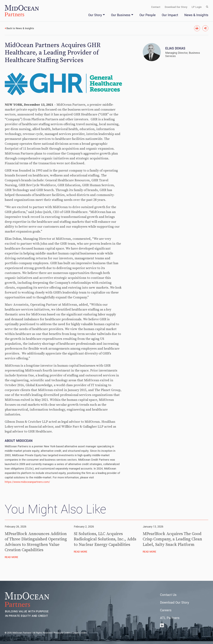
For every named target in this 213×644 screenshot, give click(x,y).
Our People (148, 15)
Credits (83, 633)
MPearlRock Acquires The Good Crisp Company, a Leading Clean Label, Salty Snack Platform (172, 539)
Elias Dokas (175, 48)
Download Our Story (176, 7)
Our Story (95, 15)
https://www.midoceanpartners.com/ (27, 482)
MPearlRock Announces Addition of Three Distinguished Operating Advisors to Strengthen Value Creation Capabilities (36, 542)
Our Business (121, 15)
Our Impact (170, 15)
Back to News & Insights (20, 28)
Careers (166, 610)
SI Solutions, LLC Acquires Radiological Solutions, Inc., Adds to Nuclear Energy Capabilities (105, 539)
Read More (11, 557)
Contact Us (168, 595)
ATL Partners (170, 618)
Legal (75, 633)
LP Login (197, 7)
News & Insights (196, 15)
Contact (156, 7)
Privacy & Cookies (62, 633)
